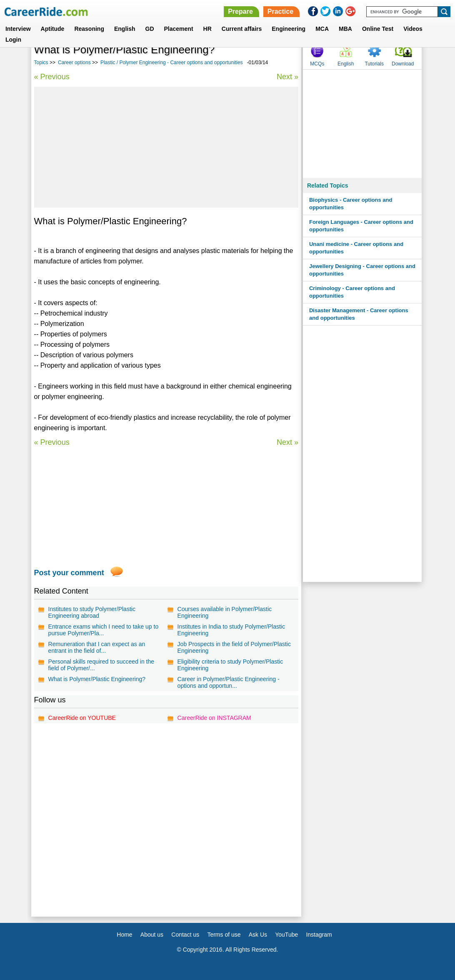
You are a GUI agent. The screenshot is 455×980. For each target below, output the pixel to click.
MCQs (317, 64)
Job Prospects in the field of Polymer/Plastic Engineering (234, 647)
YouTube (286, 935)
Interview (18, 29)
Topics (41, 63)
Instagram (319, 935)
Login (13, 40)
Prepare (240, 11)
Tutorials (374, 64)
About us (152, 935)
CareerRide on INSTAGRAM (214, 718)
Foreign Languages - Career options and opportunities (361, 226)
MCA (322, 29)
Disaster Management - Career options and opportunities (359, 314)
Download (403, 64)
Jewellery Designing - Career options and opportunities (362, 270)
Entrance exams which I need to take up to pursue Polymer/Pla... (104, 630)
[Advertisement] (166, 147)
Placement (179, 29)
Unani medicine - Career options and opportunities (356, 248)
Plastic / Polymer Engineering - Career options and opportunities (172, 63)
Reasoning (89, 29)
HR (207, 29)
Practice (280, 11)
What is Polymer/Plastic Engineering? (97, 679)
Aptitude (53, 29)
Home (124, 935)
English (125, 29)
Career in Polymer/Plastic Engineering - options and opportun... (229, 682)
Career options (74, 63)
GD (150, 29)
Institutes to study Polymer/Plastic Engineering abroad (92, 612)
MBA (345, 29)
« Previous (52, 77)
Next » (287, 77)
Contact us (185, 935)
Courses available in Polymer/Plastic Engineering (225, 612)
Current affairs (242, 29)
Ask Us (258, 935)
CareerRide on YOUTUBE (82, 718)
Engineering (289, 29)
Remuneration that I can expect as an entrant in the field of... (97, 647)
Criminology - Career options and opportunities (352, 292)
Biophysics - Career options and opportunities (351, 204)
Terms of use (224, 935)
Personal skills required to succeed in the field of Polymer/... (101, 665)
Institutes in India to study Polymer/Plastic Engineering (231, 630)
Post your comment (69, 573)
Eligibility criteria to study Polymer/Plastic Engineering (230, 665)
